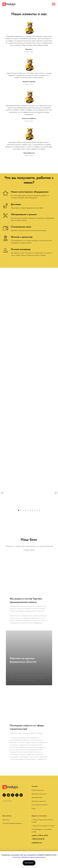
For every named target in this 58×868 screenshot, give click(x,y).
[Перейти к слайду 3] (23, 510)
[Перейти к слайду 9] (37, 510)
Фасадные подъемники (39, 794)
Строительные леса (38, 790)
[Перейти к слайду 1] (19, 510)
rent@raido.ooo (37, 843)
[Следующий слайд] (56, 493)
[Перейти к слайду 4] (26, 510)
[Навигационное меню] (54, 4)
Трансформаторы (37, 797)
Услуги (34, 808)
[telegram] (13, 795)
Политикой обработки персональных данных (30, 857)
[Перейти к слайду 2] (21, 510)
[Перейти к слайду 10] (39, 510)
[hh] (21, 795)
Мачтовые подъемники (39, 801)
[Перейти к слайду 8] (35, 510)
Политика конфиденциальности (13, 823)
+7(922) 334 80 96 (38, 839)
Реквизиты (6, 820)
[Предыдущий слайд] (2, 493)
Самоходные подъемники (40, 805)
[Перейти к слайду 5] (28, 510)
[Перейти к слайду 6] (30, 510)
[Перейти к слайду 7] (32, 510)
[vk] (17, 795)
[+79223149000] (4, 795)
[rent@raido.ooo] (8, 795)
